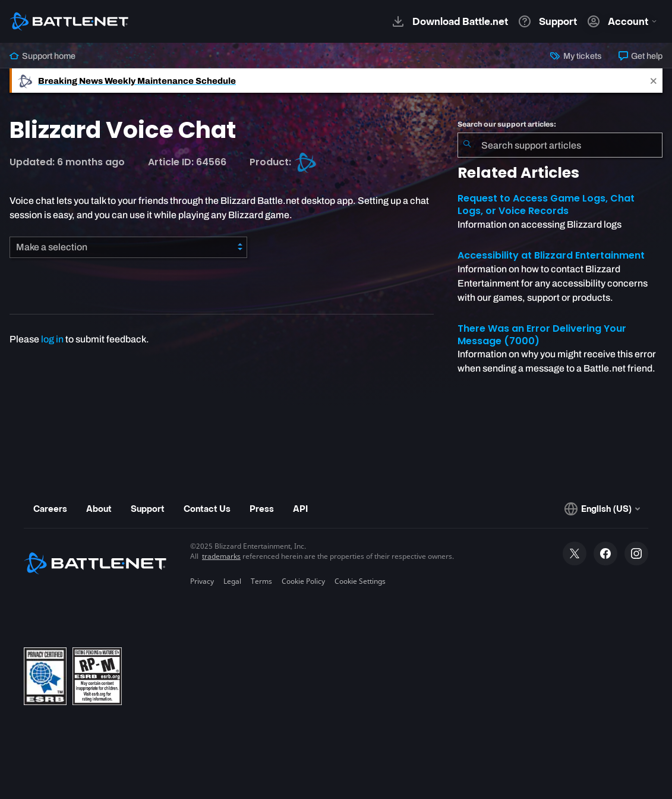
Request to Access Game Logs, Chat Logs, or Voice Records (546, 205)
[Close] (654, 81)
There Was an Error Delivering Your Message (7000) (542, 335)
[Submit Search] (467, 145)
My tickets (576, 56)
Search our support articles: (507, 124)
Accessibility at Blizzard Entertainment (551, 255)
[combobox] (560, 145)
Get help (641, 56)
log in (52, 339)
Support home (42, 56)
